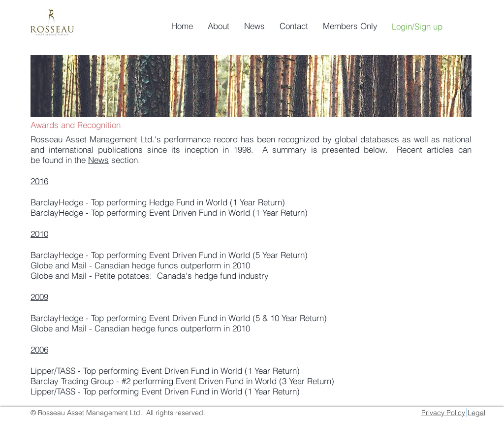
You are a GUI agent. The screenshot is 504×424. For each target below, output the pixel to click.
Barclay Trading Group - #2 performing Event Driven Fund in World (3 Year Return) (182, 381)
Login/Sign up (417, 26)
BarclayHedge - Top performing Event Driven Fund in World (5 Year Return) (169, 255)
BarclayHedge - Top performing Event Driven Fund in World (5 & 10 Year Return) (179, 318)
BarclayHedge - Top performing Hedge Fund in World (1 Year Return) (158, 202)
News (98, 160)
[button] (219, 26)
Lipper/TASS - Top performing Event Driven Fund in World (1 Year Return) (165, 371)
